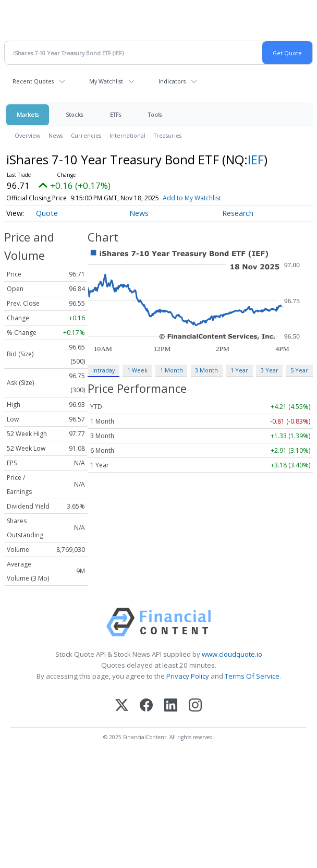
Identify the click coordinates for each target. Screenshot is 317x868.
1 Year (239, 370)
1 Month (172, 370)
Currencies (86, 135)
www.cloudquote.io (232, 654)
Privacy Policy (188, 676)
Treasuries (168, 135)
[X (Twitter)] (122, 706)
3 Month (206, 370)
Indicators (172, 81)
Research (238, 213)
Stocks (74, 114)
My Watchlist (106, 81)
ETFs (115, 114)
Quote (47, 213)
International (127, 135)
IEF (256, 159)
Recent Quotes (33, 81)
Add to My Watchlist (192, 198)
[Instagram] (195, 706)
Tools (155, 114)
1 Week (137, 370)
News (56, 135)
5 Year (299, 370)
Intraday (103, 370)
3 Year (270, 370)
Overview (27, 135)
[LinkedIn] (171, 706)
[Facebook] (146, 706)
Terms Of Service (252, 676)
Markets (28, 114)
